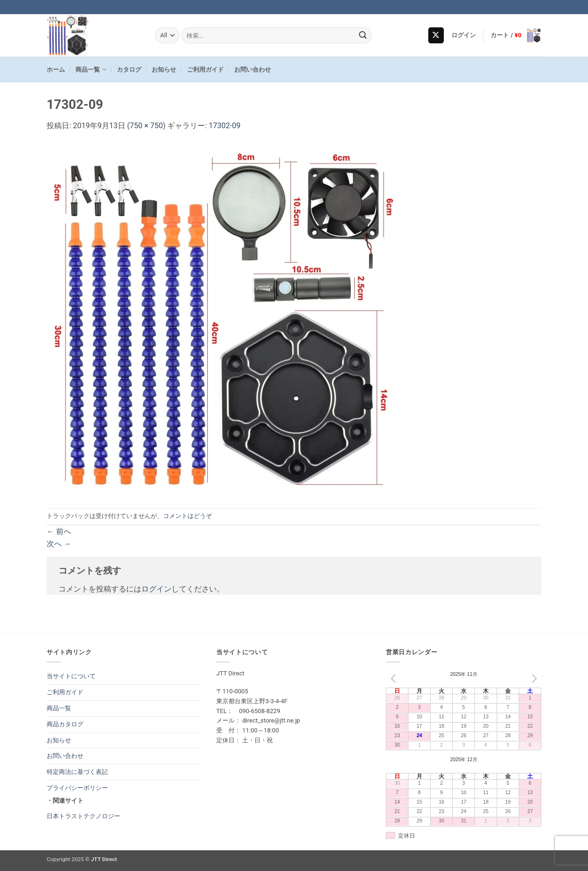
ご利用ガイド (205, 70)
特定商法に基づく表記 (77, 772)
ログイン (156, 589)
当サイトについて (71, 676)
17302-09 (225, 126)
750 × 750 (146, 126)
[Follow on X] (436, 35)
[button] (464, 35)
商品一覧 (91, 70)
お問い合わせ (253, 70)
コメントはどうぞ (188, 516)
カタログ (129, 70)
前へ (59, 531)
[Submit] (363, 35)
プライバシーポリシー (77, 788)
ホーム (56, 70)
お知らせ (164, 70)
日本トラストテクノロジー (83, 816)
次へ (59, 544)
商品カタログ (65, 724)
